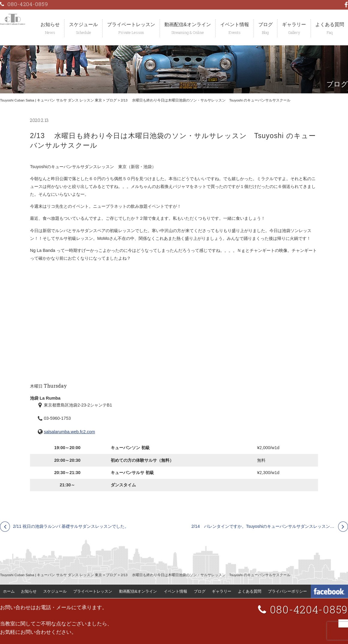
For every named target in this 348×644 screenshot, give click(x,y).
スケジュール (83, 24)
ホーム (9, 591)
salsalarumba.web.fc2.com (69, 432)
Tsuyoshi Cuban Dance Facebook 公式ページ (329, 591)
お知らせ (50, 24)
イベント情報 (235, 24)
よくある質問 (250, 591)
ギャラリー (294, 24)
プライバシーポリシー (287, 591)
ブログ (265, 24)
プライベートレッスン (131, 24)
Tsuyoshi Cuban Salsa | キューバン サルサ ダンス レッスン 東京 (51, 100)
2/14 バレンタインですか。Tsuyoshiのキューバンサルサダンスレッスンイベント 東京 (270, 526)
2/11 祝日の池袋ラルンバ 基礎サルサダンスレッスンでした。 (71, 526)
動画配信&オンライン (188, 24)
